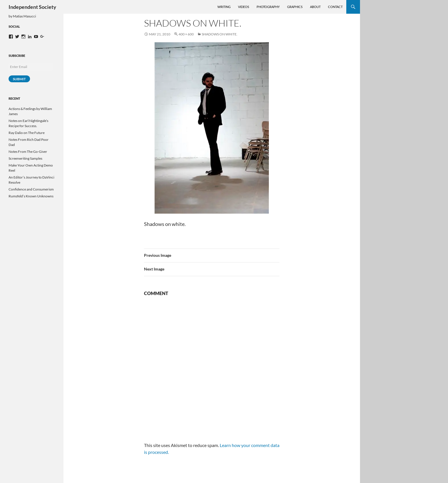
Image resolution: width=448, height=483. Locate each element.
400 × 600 (186, 34)
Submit (19, 79)
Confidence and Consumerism (31, 189)
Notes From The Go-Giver (28, 152)
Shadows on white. (220, 34)
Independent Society (32, 7)
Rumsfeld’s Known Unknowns (31, 196)
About (315, 7)
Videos (244, 7)
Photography (268, 7)
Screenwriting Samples (25, 158)
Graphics (295, 7)
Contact (335, 7)
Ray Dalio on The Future (27, 133)
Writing (224, 7)
